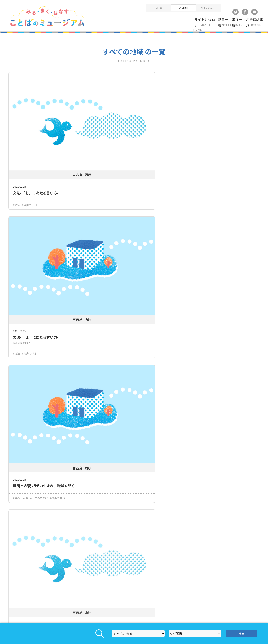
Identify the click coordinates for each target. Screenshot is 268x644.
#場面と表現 (192, 167)
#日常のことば (211, 167)
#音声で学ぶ (30, 167)
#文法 (16, 167)
